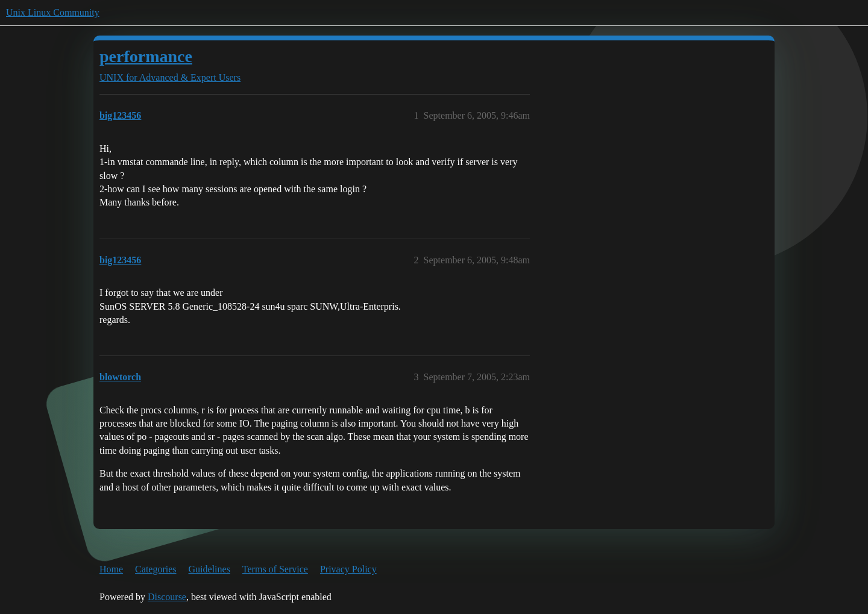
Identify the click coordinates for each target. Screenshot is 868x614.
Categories (156, 569)
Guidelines (209, 569)
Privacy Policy (348, 569)
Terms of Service (275, 569)
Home (111, 569)
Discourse (167, 597)
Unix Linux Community (53, 12)
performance (146, 56)
